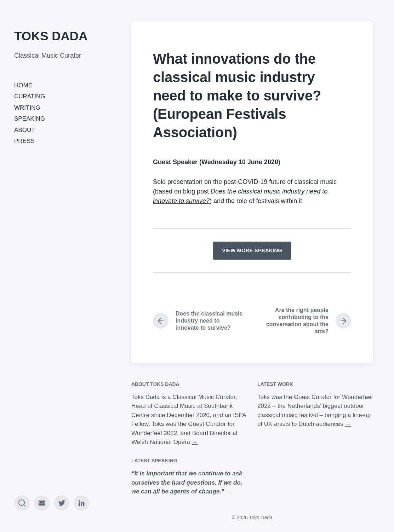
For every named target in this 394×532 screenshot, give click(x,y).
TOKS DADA (51, 36)
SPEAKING (30, 119)
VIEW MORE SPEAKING (252, 250)
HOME (23, 85)
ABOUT (25, 130)
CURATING (30, 96)
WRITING (27, 108)
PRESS (24, 141)
